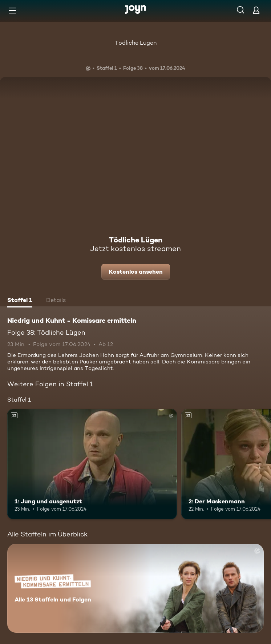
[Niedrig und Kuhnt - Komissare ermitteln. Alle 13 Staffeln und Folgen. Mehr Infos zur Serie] (135, 588)
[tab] (20, 301)
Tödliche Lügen (136, 43)
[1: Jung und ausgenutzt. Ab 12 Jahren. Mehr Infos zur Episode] (92, 464)
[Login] (256, 10)
